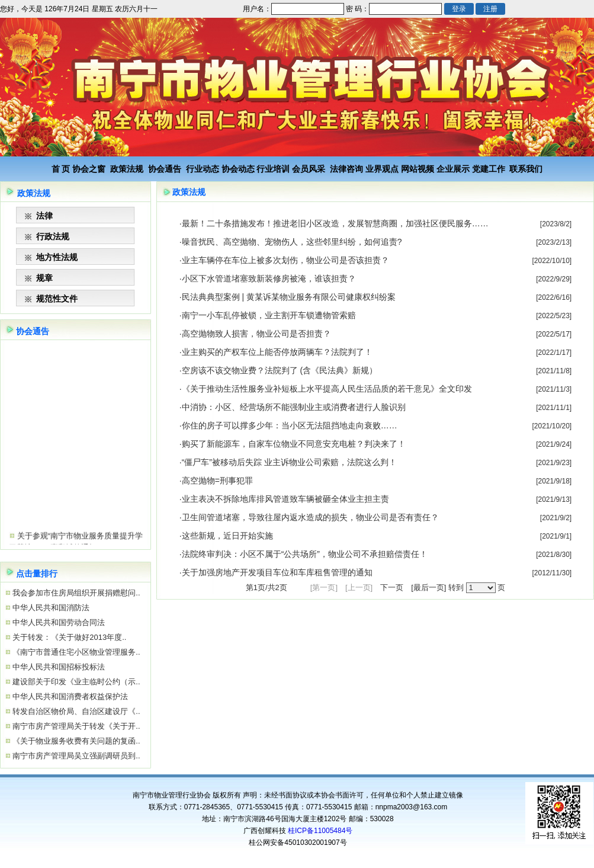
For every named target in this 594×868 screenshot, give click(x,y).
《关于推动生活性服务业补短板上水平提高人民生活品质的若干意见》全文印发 (327, 389)
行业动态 (203, 169)
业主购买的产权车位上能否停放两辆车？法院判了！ (277, 352)
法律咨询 (346, 169)
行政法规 (53, 236)
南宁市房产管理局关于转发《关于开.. (76, 726)
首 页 (61, 169)
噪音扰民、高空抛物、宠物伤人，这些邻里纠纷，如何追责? (292, 242)
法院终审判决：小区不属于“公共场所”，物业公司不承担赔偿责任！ (305, 554)
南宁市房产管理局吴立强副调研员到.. (76, 756)
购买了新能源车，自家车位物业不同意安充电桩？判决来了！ (294, 444)
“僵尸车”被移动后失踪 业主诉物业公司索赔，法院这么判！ (289, 462)
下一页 (392, 587)
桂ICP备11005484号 (320, 831)
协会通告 (165, 169)
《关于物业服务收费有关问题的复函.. (76, 741)
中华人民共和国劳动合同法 (58, 622)
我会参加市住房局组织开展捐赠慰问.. (76, 593)
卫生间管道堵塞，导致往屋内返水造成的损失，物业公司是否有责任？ (310, 517)
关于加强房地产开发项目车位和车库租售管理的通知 (277, 572)
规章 (44, 278)
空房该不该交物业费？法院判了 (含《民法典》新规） (280, 370)
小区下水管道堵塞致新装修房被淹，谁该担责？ (269, 278)
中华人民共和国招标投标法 (58, 667)
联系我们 (526, 169)
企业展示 (453, 169)
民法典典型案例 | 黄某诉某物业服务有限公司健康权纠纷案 (289, 297)
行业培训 (273, 169)
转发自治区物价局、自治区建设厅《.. (76, 711)
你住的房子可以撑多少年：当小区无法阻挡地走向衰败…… (290, 425)
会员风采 (309, 169)
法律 (44, 216)
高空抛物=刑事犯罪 (217, 481)
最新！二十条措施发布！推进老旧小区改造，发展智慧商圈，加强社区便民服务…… (335, 223)
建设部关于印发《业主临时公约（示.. (76, 682)
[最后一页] (428, 587)
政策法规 (127, 169)
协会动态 (238, 169)
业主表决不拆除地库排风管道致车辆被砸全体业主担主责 (285, 499)
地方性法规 (57, 257)
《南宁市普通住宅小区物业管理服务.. (76, 652)
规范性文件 (57, 299)
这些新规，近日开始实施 (227, 536)
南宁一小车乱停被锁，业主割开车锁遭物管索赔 (269, 315)
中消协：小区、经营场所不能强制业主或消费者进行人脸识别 (294, 407)
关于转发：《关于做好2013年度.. (69, 637)
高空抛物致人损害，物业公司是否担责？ (256, 334)
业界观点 (382, 169)
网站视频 (418, 169)
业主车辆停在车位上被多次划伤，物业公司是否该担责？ (285, 260)
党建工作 (489, 169)
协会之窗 (89, 169)
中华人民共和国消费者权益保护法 (70, 696)
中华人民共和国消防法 (50, 608)
